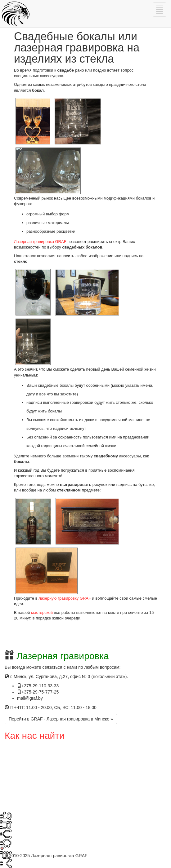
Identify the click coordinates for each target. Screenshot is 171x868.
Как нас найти (35, 736)
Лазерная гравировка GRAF (40, 242)
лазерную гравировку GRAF (65, 598)
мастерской (42, 612)
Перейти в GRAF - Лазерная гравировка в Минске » (61, 719)
